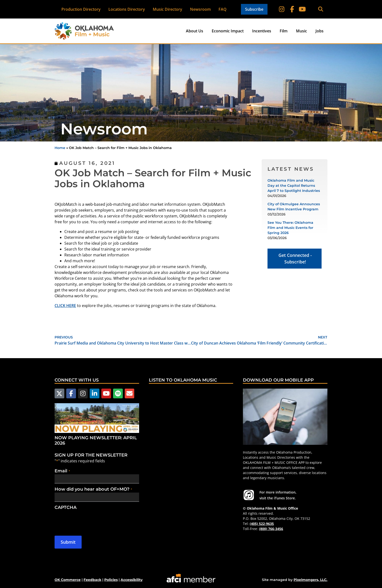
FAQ (223, 9)
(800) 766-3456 (271, 529)
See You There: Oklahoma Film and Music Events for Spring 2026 (290, 228)
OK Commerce (68, 579)
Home (60, 148)
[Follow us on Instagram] (82, 393)
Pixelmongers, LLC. (310, 579)
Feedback (92, 579)
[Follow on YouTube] (302, 9)
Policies (111, 579)
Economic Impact (228, 31)
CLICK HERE (65, 306)
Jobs (320, 31)
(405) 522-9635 (262, 524)
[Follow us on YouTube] (105, 393)
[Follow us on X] (59, 393)
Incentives (262, 31)
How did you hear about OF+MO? (93, 489)
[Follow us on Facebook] (70, 393)
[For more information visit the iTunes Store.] (249, 495)
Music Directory (167, 9)
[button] (320, 9)
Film (284, 31)
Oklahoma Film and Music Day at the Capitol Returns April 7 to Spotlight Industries (294, 186)
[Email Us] (127, 393)
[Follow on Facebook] (292, 9)
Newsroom (200, 9)
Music (301, 31)
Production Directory (81, 9)
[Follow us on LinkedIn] (93, 393)
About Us (195, 31)
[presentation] (92, 520)
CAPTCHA (66, 507)
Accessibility (132, 579)
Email (62, 470)
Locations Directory (127, 9)
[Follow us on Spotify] (116, 393)
